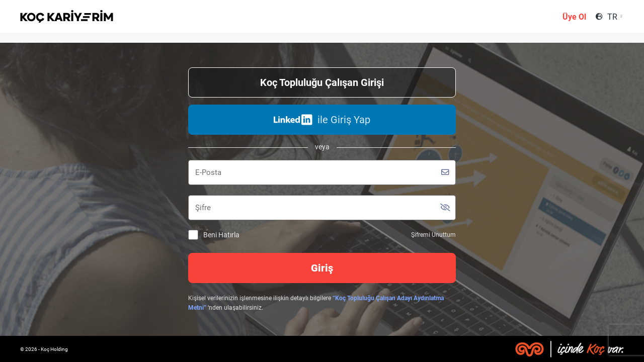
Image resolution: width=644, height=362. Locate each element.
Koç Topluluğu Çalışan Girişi (322, 82)
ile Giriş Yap (322, 120)
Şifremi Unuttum (433, 235)
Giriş (322, 268)
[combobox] (615, 17)
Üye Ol (574, 17)
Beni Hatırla (214, 235)
